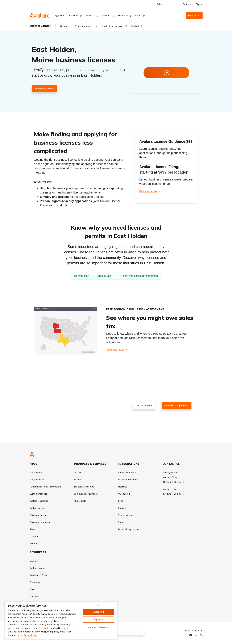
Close (99, 606)
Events (33, 589)
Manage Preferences (98, 627)
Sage (121, 501)
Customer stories (38, 494)
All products (80, 501)
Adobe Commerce (127, 472)
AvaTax (77, 472)
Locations (35, 536)
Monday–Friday (170, 489)
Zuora (121, 522)
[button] (75, 15)
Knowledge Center (39, 575)
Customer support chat (174, 415)
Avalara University (39, 568)
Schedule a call (141, 415)
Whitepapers (36, 582)
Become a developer (40, 522)
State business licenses (87, 26)
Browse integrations (129, 529)
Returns (78, 479)
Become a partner (39, 515)
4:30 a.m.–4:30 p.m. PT (174, 494)
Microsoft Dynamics (128, 479)
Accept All (98, 612)
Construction (82, 276)
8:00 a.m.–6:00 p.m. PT (174, 482)
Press (32, 529)
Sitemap (34, 543)
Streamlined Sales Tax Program (45, 487)
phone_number (170, 472)
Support (187, 4)
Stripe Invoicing (126, 515)
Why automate (37, 479)
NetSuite (123, 487)
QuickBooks (124, 494)
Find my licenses (44, 89)
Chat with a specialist (177, 406)
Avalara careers (37, 508)
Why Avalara (36, 472)
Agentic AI (60, 15)
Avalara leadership (39, 501)
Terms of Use (44, 628)
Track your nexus (115, 350)
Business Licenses (40, 26)
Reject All (99, 619)
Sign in (199, 4)
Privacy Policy (30, 635)
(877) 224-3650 (144, 406)
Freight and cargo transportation (139, 276)
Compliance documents (86, 494)
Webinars (34, 596)
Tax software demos (84, 487)
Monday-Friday (170, 477)
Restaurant (104, 276)
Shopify (122, 508)
